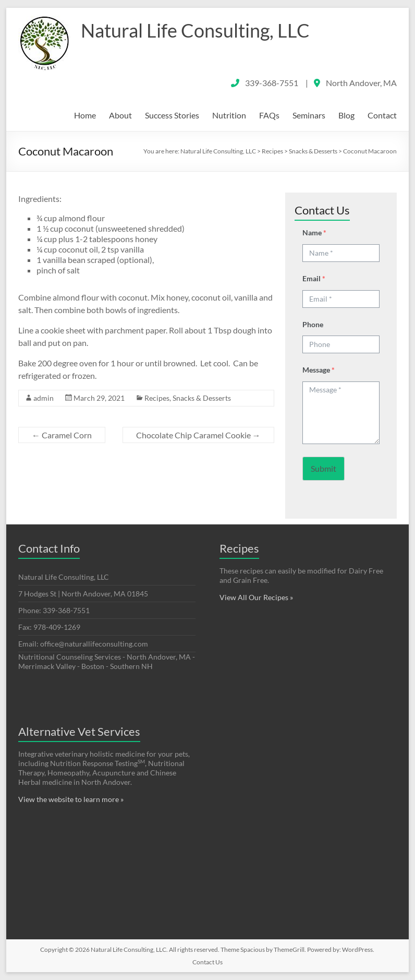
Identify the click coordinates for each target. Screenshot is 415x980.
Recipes (157, 398)
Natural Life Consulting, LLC (195, 30)
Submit (324, 468)
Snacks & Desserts (202, 398)
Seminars (309, 115)
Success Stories (172, 115)
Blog (346, 115)
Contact (382, 115)
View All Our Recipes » (256, 597)
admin (44, 398)
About (120, 115)
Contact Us (207, 962)
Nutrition (229, 115)
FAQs (269, 115)
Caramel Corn (62, 435)
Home (85, 115)
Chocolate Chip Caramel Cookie (198, 435)
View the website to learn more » (71, 799)
